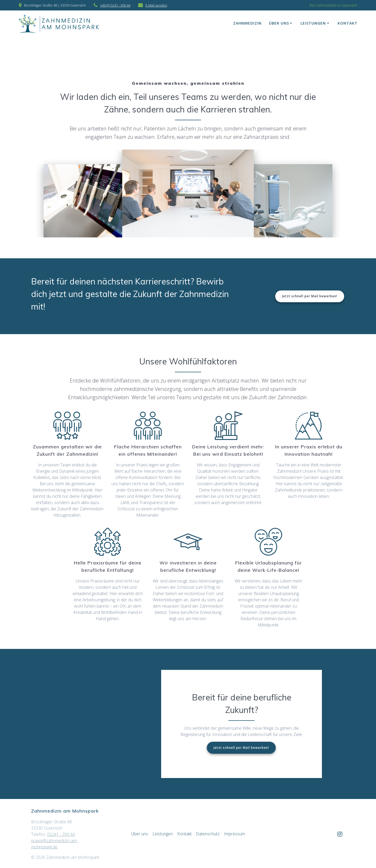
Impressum (234, 834)
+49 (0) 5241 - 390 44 (115, 5)
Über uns (279, 23)
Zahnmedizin (247, 23)
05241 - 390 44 (61, 834)
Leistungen (313, 23)
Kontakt (348, 23)
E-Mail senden (156, 5)
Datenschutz (208, 834)
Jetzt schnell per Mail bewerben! (310, 296)
